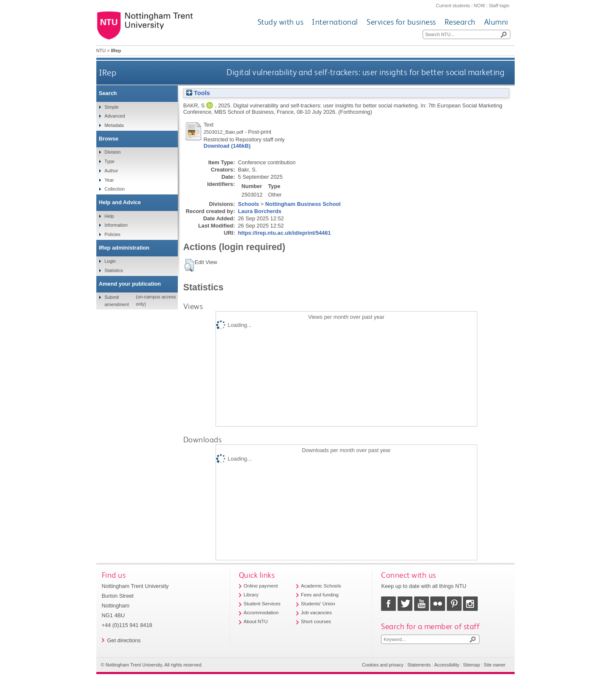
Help (109, 216)
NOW (480, 6)
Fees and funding (320, 595)
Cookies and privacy (383, 665)
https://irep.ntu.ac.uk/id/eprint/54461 (284, 233)
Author (111, 171)
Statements (419, 665)
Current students (453, 6)
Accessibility (447, 665)
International (335, 22)
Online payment (261, 586)
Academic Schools (321, 586)
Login (110, 261)
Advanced (115, 116)
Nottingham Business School (303, 204)
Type (109, 161)
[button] (189, 265)
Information (116, 225)
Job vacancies (316, 613)
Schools (249, 204)
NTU (101, 51)
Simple (111, 107)
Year (109, 180)
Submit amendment (116, 301)
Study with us (281, 22)
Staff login (499, 6)
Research (460, 22)
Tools (198, 93)
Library (251, 595)
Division (112, 152)
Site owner (495, 665)
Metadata (114, 125)
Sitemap (471, 665)
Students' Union (318, 604)
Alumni (496, 22)
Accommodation (261, 613)
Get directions (124, 640)
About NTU (256, 621)
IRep (108, 72)
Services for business (401, 22)
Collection (115, 189)
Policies (112, 234)
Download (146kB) (227, 146)
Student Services (262, 604)
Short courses (316, 621)
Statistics (114, 270)
